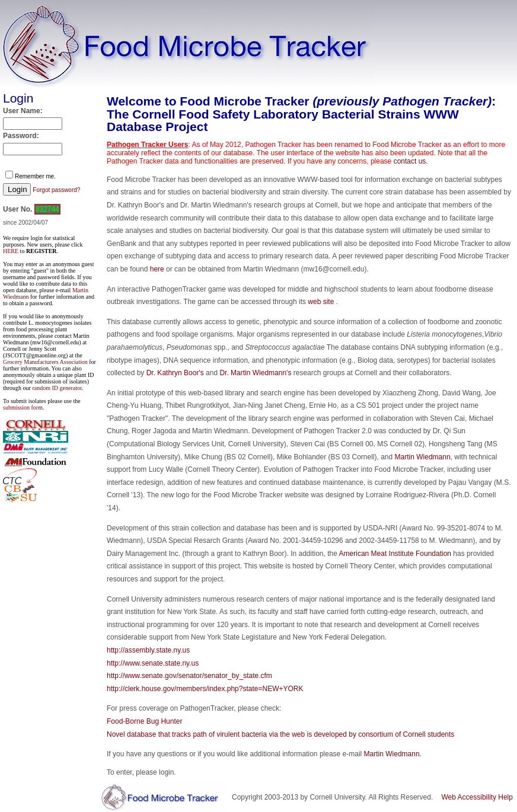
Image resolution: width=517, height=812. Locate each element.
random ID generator (57, 388)
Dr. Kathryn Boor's (175, 373)
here (157, 269)
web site (322, 302)
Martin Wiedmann (423, 457)
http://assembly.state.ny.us (148, 650)
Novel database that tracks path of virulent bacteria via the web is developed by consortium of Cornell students (280, 734)
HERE (11, 251)
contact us (410, 161)
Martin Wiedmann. (393, 754)
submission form (23, 407)
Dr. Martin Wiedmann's (255, 373)
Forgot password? (56, 190)
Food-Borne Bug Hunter (144, 721)
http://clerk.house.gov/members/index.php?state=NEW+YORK (205, 689)
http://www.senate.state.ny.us (153, 663)
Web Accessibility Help (477, 797)
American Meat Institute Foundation (395, 554)
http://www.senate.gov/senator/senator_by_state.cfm (189, 676)
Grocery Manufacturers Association (45, 362)
